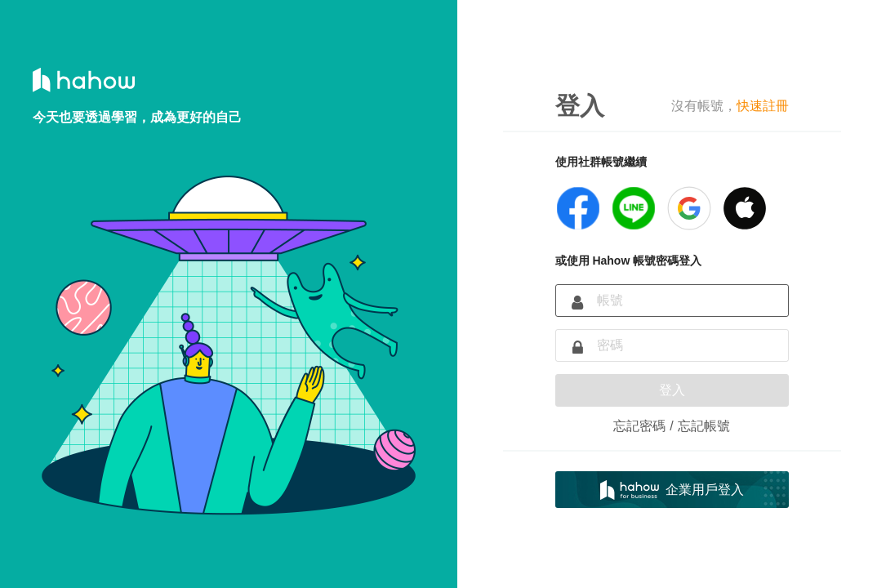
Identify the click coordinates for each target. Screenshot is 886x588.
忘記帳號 (704, 426)
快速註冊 (763, 106)
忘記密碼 (639, 426)
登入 (672, 390)
